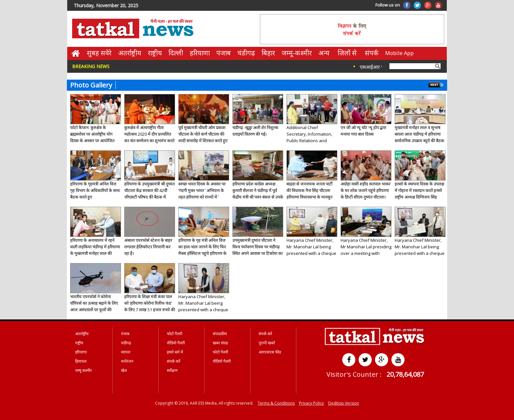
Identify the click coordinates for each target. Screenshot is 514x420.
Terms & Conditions (276, 403)
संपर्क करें (174, 361)
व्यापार (126, 352)
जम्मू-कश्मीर (297, 53)
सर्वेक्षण (172, 370)
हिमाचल (81, 361)
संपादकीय (220, 334)
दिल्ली (176, 53)
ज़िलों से (347, 53)
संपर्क (372, 53)
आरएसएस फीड (270, 352)
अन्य (324, 53)
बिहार (268, 53)
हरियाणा (200, 53)
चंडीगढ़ (246, 53)
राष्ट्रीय (155, 53)
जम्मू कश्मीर (83, 370)
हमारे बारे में (175, 352)
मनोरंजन (127, 361)
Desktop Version (344, 403)
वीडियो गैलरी (176, 343)
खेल (124, 370)
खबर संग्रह (220, 343)
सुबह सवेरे (99, 53)
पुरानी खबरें (267, 343)
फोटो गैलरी (175, 334)
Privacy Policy (311, 403)
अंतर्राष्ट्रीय (130, 53)
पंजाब (224, 53)
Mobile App (399, 53)
